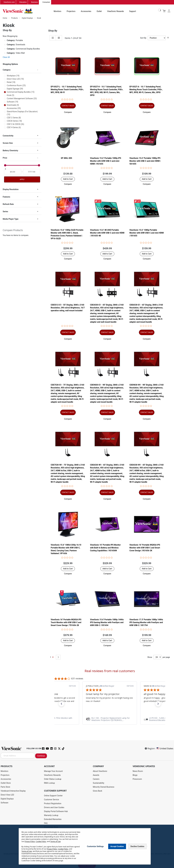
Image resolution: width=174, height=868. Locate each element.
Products (15, 18)
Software (4, 803)
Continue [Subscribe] (41, 756)
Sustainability (98, 783)
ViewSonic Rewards (115, 11)
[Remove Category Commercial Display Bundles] (5, 49)
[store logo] (18, 11)
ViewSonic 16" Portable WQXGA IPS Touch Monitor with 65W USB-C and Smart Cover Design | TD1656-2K (66, 623)
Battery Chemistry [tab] (10, 151)
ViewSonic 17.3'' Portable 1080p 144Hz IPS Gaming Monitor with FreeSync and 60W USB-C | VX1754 (146, 623)
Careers (96, 779)
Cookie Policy (41, 841)
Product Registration (53, 804)
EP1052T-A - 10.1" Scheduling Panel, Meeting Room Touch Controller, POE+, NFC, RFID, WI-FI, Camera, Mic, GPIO (146, 90)
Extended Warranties (53, 819)
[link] (110, 719)
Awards (96, 775)
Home (5, 18)
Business (35, 2)
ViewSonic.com (9, 2)
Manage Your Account (53, 771)
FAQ (46, 823)
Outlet (99, 11)
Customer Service (52, 800)
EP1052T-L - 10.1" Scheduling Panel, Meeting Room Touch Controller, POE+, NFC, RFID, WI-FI (67, 90)
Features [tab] (6, 197)
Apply (22, 180)
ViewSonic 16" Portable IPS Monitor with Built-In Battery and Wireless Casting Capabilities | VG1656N (105, 548)
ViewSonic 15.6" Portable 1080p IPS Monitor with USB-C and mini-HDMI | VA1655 (145, 161)
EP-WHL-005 (66, 158)
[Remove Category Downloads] (5, 45)
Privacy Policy (30, 841)
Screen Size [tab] (8, 143)
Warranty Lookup (51, 815)
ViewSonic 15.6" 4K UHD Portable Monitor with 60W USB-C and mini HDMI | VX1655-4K (107, 233)
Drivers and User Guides (54, 808)
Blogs (135, 775)
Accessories (86, 11)
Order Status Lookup (53, 779)
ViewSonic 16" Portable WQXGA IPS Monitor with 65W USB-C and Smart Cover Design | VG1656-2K (145, 548)
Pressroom (137, 779)
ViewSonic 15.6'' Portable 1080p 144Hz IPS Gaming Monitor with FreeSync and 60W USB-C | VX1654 (107, 623)
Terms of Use (55, 841)
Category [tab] (7, 70)
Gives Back (98, 791)
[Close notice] (147, 846)
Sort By (143, 38)
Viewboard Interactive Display (13, 791)
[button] (68, 112)
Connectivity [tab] (8, 136)
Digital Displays (28, 18)
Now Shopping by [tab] (10, 36)
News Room (138, 771)
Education (23, 2)
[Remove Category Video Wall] (5, 53)
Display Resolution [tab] (11, 189)
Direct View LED (7, 795)
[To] (32, 172)
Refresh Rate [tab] (8, 204)
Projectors (71, 11)
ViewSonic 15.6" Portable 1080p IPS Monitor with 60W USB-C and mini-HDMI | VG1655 (106, 161)
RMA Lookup (49, 783)
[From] (13, 172)
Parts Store (5, 787)
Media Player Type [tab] (11, 219)
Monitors (58, 11)
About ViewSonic (100, 771)
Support (133, 11)
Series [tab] (5, 212)
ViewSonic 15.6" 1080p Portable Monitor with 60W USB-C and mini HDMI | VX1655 (147, 233)
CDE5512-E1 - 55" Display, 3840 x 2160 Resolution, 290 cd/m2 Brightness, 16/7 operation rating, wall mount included (68, 308)
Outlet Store (6, 783)
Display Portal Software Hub (56, 811)
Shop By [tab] (53, 31)
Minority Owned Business (104, 787)
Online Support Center (53, 796)
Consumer (46, 2)
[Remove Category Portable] (5, 40)
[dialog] (87, 846)
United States (165, 749)
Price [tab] (5, 158)
